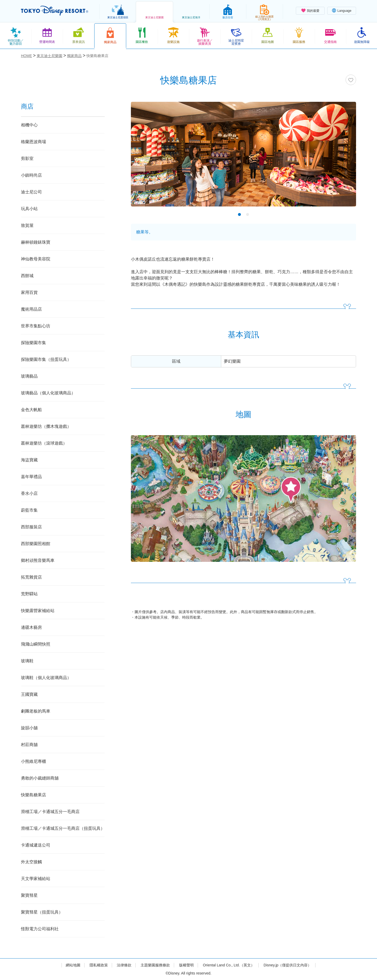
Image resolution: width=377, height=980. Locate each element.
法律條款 (124, 965)
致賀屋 (27, 225)
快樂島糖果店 (34, 795)
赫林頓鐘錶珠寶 (36, 242)
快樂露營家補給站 (38, 611)
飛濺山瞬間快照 (36, 644)
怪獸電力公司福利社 (40, 929)
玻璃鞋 (27, 661)
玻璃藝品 (29, 376)
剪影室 (27, 158)
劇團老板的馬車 (36, 711)
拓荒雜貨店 (31, 577)
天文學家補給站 (36, 879)
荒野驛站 (29, 594)
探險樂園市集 (34, 343)
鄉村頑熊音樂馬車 (38, 560)
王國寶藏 (29, 694)
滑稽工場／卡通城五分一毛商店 (50, 812)
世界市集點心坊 (36, 326)
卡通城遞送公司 (36, 845)
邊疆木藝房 (31, 627)
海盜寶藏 (29, 460)
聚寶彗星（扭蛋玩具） (42, 912)
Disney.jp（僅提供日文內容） (288, 965)
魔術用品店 (31, 309)
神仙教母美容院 (36, 259)
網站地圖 (73, 965)
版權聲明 (186, 965)
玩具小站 (29, 209)
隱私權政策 (99, 965)
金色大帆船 (31, 410)
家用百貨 (29, 292)
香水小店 (29, 493)
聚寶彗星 (29, 895)
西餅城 (27, 276)
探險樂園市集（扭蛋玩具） (46, 359)
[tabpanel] (243, 157)
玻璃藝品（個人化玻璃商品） (48, 393)
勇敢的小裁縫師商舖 (40, 778)
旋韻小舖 (29, 728)
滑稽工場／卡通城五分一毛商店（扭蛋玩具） (63, 828)
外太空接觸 (31, 862)
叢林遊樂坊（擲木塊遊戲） (46, 426)
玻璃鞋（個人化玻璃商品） (46, 678)
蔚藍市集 (29, 510)
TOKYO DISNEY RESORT (55, 11)
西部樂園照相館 (36, 544)
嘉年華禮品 (31, 477)
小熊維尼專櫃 (34, 761)
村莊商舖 (29, 745)
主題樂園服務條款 (155, 965)
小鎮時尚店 (31, 175)
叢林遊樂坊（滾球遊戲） (44, 443)
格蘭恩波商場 (34, 142)
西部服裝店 (31, 527)
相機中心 (29, 125)
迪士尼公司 (31, 192)
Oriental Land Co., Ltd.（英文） (229, 965)
